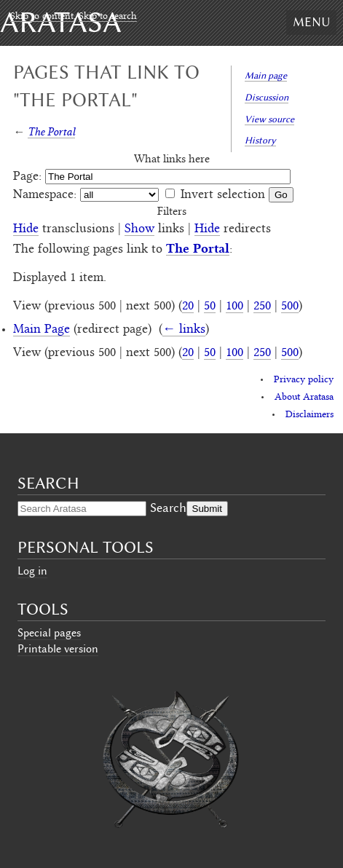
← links (184, 330)
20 (188, 307)
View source (269, 119)
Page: (27, 177)
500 (290, 307)
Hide (26, 229)
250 (262, 307)
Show (139, 229)
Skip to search (108, 17)
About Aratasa (304, 398)
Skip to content (42, 17)
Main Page (42, 330)
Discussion (267, 97)
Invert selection (223, 195)
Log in (32, 571)
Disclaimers (310, 415)
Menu (311, 22)
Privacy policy (304, 380)
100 (234, 307)
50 (210, 307)
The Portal (51, 131)
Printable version (58, 649)
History (260, 140)
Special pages (49, 633)
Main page (266, 75)
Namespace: (45, 195)
